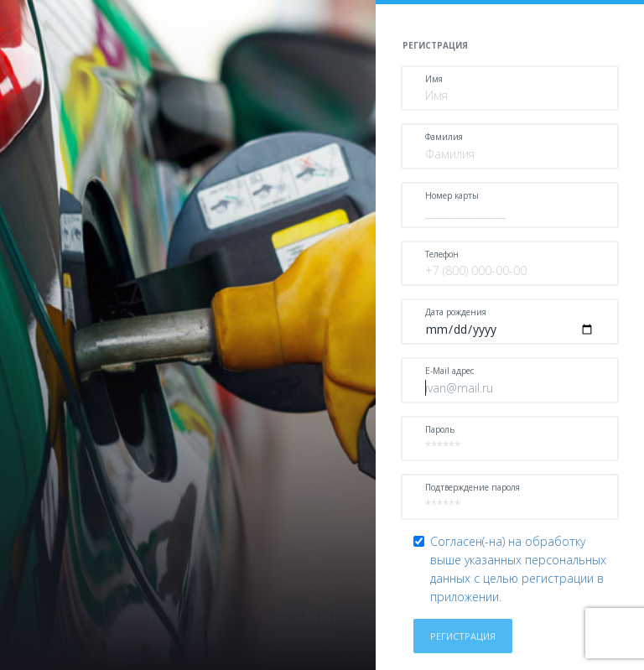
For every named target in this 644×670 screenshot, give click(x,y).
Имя (434, 79)
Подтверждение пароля (473, 487)
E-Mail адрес (449, 371)
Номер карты (452, 195)
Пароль (440, 429)
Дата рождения (456, 312)
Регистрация (463, 636)
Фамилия (444, 137)
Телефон (442, 254)
